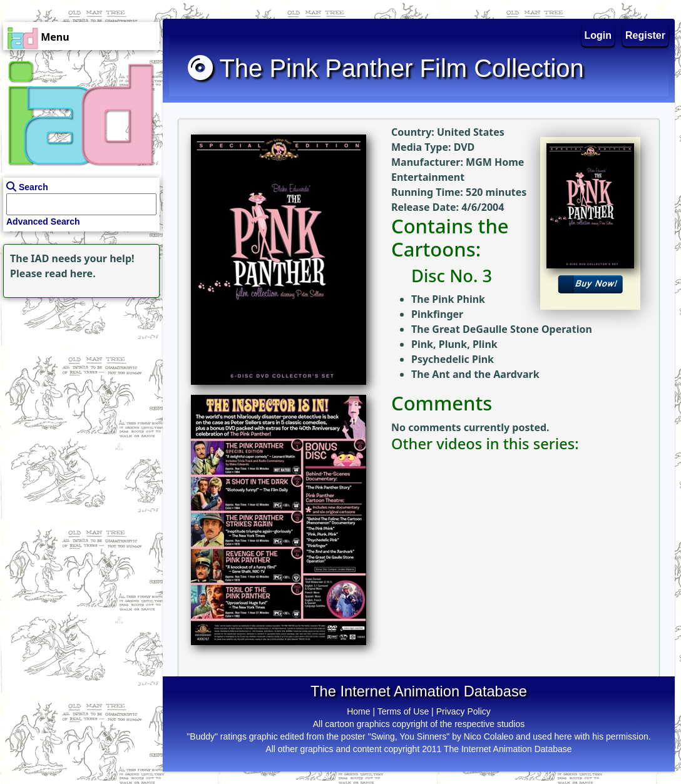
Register (645, 35)
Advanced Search (43, 221)
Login (598, 35)
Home (358, 711)
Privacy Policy (463, 711)
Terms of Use (403, 711)
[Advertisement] (78, 379)
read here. (70, 273)
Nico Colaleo (489, 736)
